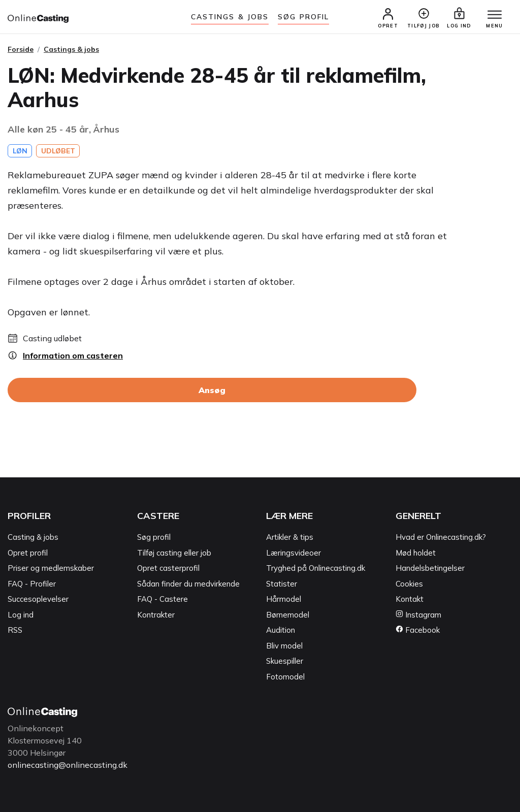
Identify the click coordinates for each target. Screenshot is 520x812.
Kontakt (410, 599)
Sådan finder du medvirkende (188, 584)
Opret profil (28, 553)
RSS (15, 630)
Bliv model (284, 646)
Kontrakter (156, 615)
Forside (21, 49)
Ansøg (212, 390)
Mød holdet (416, 553)
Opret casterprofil (168, 568)
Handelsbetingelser (430, 568)
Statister (282, 584)
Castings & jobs (230, 17)
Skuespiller (285, 661)
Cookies (409, 584)
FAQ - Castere (162, 599)
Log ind (21, 615)
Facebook (418, 630)
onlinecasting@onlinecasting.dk (68, 765)
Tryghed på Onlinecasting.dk (316, 568)
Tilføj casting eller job (174, 553)
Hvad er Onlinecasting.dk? (441, 537)
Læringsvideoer (294, 553)
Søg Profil (303, 17)
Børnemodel (288, 615)
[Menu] (495, 15)
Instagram (418, 615)
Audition (281, 630)
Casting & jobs (33, 537)
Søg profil (154, 537)
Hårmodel (284, 599)
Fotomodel (285, 677)
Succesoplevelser (38, 599)
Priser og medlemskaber (51, 568)
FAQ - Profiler (32, 584)
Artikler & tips (290, 537)
